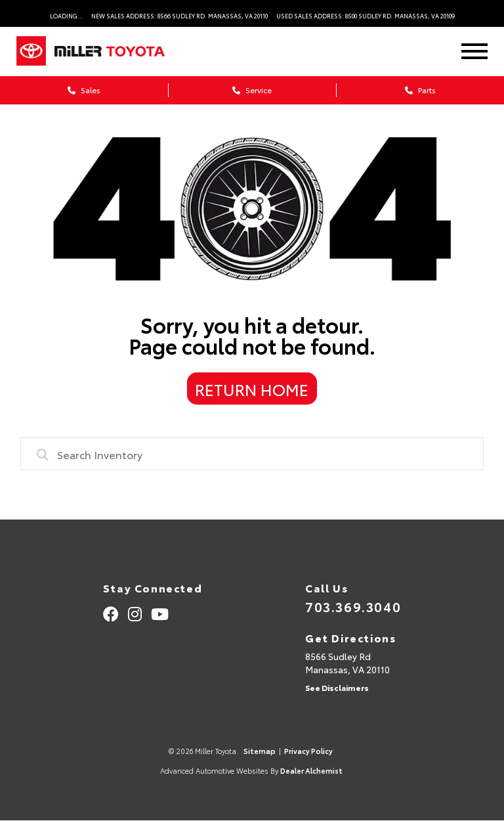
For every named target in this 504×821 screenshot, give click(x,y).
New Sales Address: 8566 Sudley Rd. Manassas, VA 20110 (179, 15)
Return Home (252, 389)
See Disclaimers (337, 687)
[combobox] (252, 454)
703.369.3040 (353, 606)
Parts (420, 90)
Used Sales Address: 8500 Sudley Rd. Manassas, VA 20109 (366, 15)
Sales (84, 90)
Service (252, 90)
